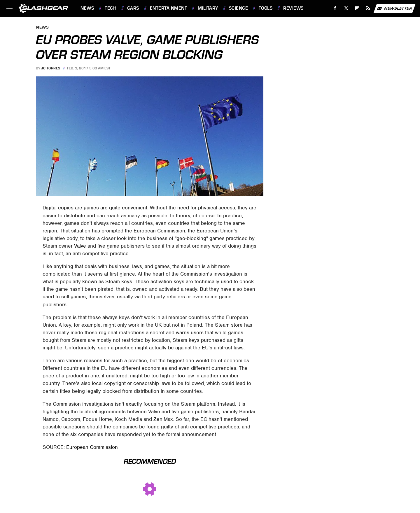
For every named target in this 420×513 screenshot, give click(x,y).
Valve (80, 246)
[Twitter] (346, 8)
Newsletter (394, 8)
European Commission (92, 447)
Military (208, 8)
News (87, 8)
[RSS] (368, 8)
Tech (111, 8)
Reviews (293, 8)
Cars (133, 8)
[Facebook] (335, 8)
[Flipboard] (357, 8)
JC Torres (51, 68)
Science (239, 8)
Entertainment (169, 8)
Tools (266, 8)
